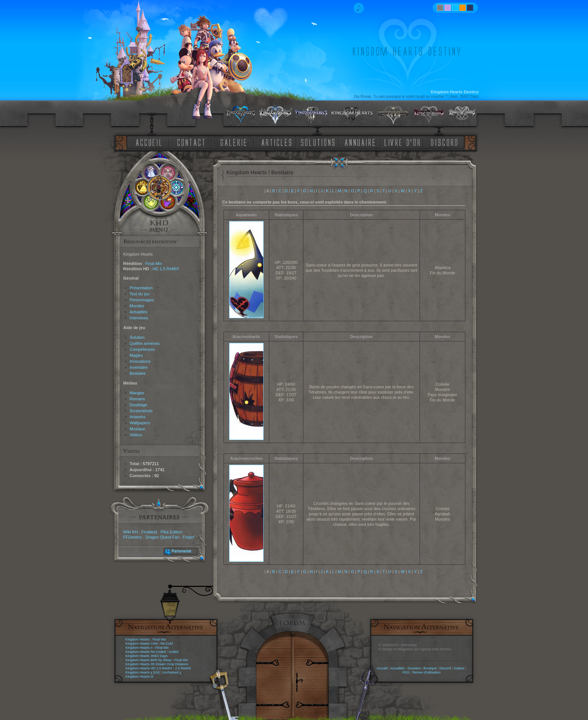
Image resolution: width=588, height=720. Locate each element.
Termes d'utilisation (426, 672)
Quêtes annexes (145, 343)
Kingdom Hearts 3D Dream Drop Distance (157, 664)
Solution (137, 337)
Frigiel (188, 537)
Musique (138, 429)
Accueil (382, 668)
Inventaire (139, 367)
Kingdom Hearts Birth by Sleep (149, 660)
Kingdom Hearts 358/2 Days (147, 656)
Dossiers (414, 668)
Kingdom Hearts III (140, 677)
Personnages (142, 300)
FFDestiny (133, 537)
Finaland (149, 532)
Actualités (139, 312)
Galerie (459, 668)
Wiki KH (131, 532)
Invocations (140, 361)
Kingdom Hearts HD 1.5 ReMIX (149, 668)
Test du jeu (140, 294)
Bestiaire (138, 373)
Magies (136, 355)
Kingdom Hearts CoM (142, 644)
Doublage (139, 405)
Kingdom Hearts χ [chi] (143, 672)
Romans (137, 399)
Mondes (137, 306)
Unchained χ (172, 672)
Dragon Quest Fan (163, 537)
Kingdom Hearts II (139, 648)
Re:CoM (167, 644)
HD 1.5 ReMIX (166, 269)
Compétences (142, 349)
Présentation (141, 288)
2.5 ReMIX (183, 668)
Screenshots (141, 411)
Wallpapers (140, 423)
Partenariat (181, 551)
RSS (406, 672)
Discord (445, 668)
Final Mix (154, 263)
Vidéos (136, 435)
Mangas (137, 393)
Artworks (138, 417)
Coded (173, 652)
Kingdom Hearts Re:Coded (146, 652)
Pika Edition (171, 532)
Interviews (139, 318)
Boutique (430, 668)
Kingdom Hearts (138, 639)
